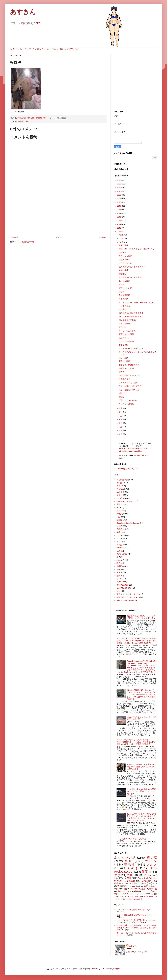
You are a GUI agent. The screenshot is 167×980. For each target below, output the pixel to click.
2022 (119, 195)
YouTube (120, 489)
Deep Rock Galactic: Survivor (128, 523)
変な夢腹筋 (123, 345)
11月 (121, 238)
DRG (38, 23)
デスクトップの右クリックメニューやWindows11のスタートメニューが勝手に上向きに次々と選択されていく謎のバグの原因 (136, 742)
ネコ (118, 542)
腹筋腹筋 (123, 309)
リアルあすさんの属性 (128, 383)
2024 (119, 187)
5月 (121, 423)
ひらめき (120, 498)
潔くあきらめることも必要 (130, 277)
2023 (119, 191)
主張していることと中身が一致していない (137, 249)
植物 (118, 532)
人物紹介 (120, 529)
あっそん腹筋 (124, 281)
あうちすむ (44, 49)
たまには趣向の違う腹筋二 (130, 386)
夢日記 (119, 545)
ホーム (58, 237)
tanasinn (120, 548)
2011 (119, 232)
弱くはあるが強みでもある (130, 316)
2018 (119, 210)
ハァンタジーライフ (30, 49)
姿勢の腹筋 (123, 270)
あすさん (133, 946)
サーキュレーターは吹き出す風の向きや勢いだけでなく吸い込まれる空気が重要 (141, 767)
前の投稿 (102, 237)
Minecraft (120, 560)
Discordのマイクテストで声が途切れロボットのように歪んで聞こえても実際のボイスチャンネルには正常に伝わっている (141, 817)
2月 (121, 434)
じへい (119, 579)
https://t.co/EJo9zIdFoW (130, 449)
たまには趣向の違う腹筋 (129, 390)
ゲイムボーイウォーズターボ (129, 597)
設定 (118, 563)
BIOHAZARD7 (122, 585)
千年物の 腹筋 (125, 379)
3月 (121, 430)
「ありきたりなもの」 (128, 400)
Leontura (95, 969)
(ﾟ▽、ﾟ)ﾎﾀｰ (75, 49)
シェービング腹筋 (126, 341)
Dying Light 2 (122, 554)
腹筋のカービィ (125, 260)
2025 (119, 184)
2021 (119, 198)
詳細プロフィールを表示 (137, 952)
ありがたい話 (122, 480)
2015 (119, 221)
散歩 (118, 576)
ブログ (119, 538)
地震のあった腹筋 (126, 368)
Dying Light (121, 582)
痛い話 (119, 483)
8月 (121, 412)
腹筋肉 (122, 292)
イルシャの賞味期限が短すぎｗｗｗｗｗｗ (134, 915)
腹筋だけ (123, 327)
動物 (118, 569)
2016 (119, 217)
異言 (118, 511)
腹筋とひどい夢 (125, 288)
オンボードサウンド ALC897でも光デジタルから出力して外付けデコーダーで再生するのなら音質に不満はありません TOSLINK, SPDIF (136, 641)
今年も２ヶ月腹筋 (126, 404)
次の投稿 (14, 237)
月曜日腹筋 (123, 245)
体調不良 (120, 566)
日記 (118, 517)
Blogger (116, 969)
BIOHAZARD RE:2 (124, 588)
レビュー (120, 535)
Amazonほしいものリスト (127, 469)
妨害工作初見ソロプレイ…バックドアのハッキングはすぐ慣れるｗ (141, 617)
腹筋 (25, 23)
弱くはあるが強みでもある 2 (131, 313)
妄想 (118, 551)
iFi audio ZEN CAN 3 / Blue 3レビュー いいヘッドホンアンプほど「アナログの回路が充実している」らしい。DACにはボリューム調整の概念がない (141, 694)
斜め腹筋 (123, 253)
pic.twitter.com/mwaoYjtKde (131, 451)
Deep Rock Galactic (124, 501)
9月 (121, 408)
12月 (121, 235)
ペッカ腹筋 (123, 299)
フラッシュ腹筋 (125, 256)
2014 (119, 224)
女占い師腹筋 (124, 324)
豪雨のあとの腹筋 (126, 334)
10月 (121, 242)
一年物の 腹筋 (125, 306)
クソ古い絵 (55, 49)
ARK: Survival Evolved (125, 600)
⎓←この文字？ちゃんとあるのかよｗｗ (133, 839)
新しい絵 (65, 49)
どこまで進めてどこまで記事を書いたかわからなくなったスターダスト (136, 921)
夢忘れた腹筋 (124, 361)
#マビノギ (145, 449)
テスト (119, 572)
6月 (121, 419)
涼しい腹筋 (123, 358)
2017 (119, 213)
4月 (121, 427)
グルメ (119, 495)
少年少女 (22, 121)
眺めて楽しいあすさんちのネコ (132, 267)
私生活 (119, 526)
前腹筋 (122, 372)
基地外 (119, 492)
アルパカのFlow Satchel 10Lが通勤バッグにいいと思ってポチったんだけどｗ (141, 791)
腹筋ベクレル (124, 338)
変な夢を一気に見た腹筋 (129, 365)
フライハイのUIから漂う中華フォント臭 (133, 910)
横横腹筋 (123, 274)
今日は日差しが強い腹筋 (129, 375)
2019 (119, 206)
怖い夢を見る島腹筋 (127, 320)
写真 (118, 486)
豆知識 (119, 520)
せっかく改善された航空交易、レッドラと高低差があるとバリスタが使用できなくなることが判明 (136, 928)
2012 (119, 228)
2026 (119, 180)
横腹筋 (122, 284)
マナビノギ (15, 49)
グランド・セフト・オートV (128, 594)
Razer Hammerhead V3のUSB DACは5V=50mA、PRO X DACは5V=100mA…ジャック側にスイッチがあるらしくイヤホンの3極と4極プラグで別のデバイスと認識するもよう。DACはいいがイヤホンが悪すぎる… (137, 666)
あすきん (23, 12)
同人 (118, 591)
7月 (121, 416)
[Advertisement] (58, 215)
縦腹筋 (122, 393)
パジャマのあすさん (127, 331)
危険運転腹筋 (124, 295)
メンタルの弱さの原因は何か (131, 348)
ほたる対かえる (125, 263)
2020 (119, 202)
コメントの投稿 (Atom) (24, 242)
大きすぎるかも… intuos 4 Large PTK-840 (136, 302)
